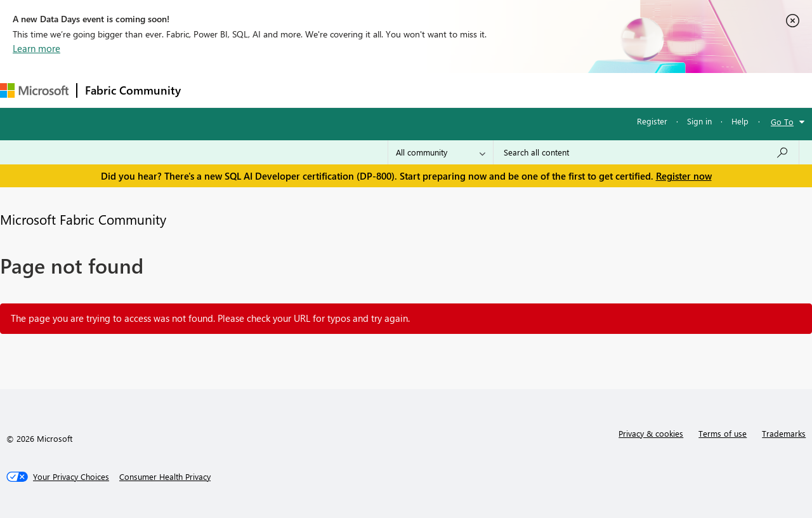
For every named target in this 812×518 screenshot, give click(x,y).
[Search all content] (646, 152)
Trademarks (784, 433)
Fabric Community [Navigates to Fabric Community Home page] (133, 90)
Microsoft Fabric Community (83, 219)
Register (652, 121)
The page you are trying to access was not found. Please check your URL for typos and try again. (210, 318)
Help (740, 121)
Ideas (318, 90)
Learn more (36, 48)
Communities (374, 90)
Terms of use (723, 433)
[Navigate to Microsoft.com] (34, 90)
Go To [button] (782, 122)
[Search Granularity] (441, 152)
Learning (480, 90)
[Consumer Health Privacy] (165, 477)
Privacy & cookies (651, 433)
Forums (210, 90)
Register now (684, 176)
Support (533, 90)
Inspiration (265, 90)
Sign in (699, 121)
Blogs (431, 90)
